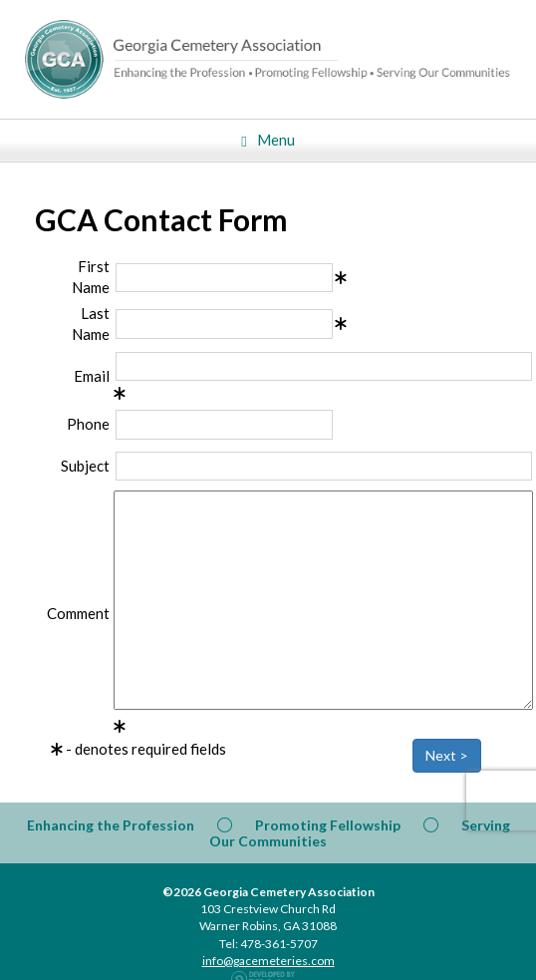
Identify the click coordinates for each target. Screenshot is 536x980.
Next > (447, 755)
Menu (268, 140)
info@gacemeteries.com (268, 961)
